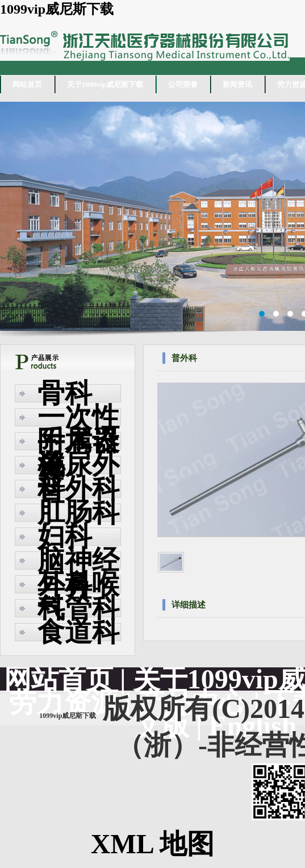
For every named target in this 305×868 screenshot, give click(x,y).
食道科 (78, 632)
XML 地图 (152, 844)
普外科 (78, 489)
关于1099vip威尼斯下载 (105, 84)
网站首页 (27, 84)
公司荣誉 (183, 84)
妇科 (65, 536)
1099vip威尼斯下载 (57, 9)
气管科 (78, 608)
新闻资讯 (237, 84)
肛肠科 (78, 512)
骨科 (65, 393)
